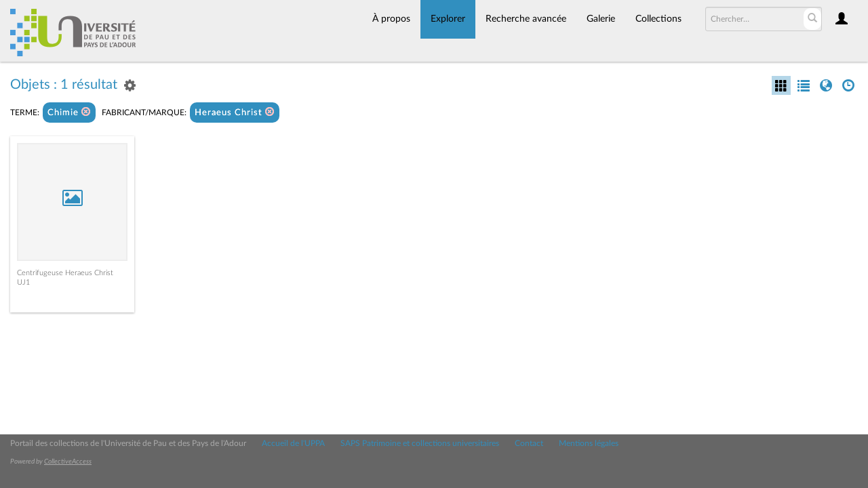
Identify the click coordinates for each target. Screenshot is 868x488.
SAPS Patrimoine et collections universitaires (420, 443)
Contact (529, 443)
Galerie (601, 19)
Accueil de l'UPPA (293, 443)
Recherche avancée (526, 19)
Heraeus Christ (235, 112)
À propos (391, 19)
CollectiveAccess (68, 462)
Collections (658, 19)
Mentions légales (589, 443)
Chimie (69, 112)
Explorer (448, 19)
